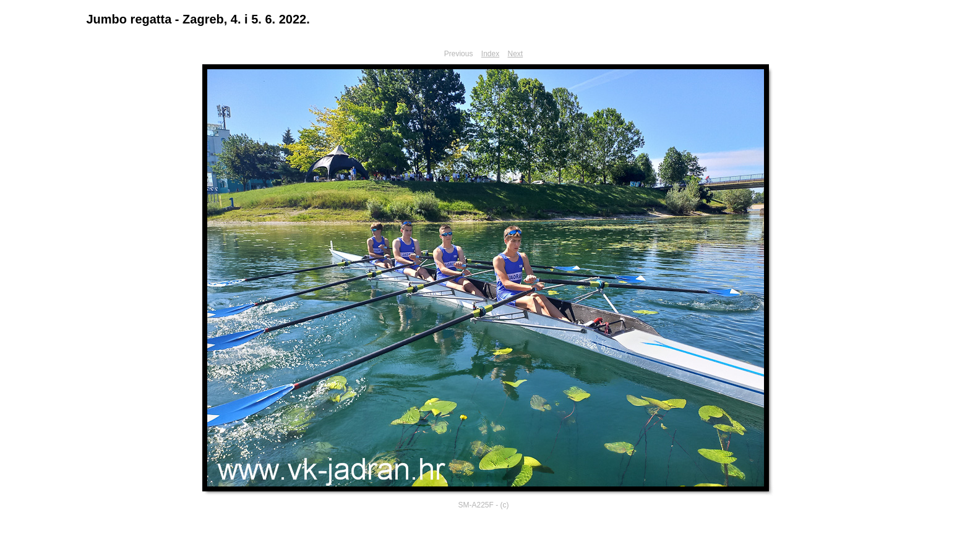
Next (516, 54)
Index (490, 54)
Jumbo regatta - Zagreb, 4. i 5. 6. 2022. (198, 19)
